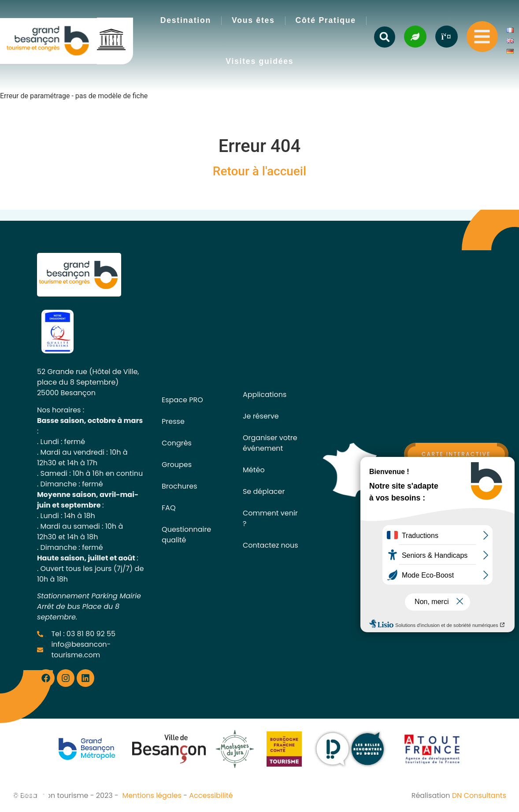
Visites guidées (259, 61)
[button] (385, 37)
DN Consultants (479, 795)
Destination (186, 20)
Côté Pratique (326, 20)
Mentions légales (152, 795)
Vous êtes (253, 20)
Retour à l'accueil (259, 171)
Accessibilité (211, 795)
